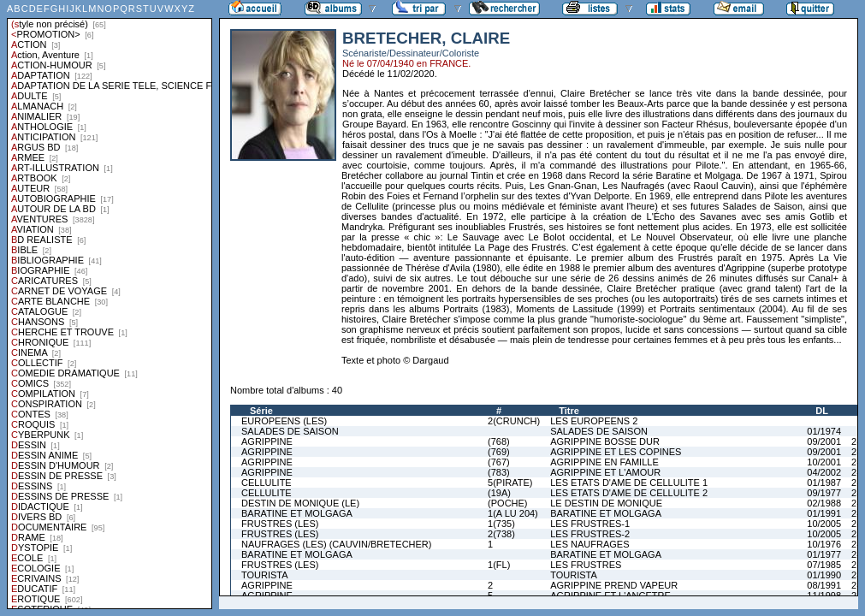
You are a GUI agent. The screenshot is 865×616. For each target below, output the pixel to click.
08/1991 (824, 585)
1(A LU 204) (513, 513)
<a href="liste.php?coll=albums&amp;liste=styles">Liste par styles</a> (110, 305)
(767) (499, 462)
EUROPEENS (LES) (284, 421)
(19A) (499, 493)
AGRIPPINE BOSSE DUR (605, 441)
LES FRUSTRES (586, 565)
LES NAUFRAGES (590, 544)
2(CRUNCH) (514, 421)
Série (261, 411)
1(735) (501, 524)
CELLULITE (267, 483)
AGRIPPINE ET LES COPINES (616, 452)
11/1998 (824, 595)
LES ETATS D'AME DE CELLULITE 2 (629, 493)
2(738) (501, 534)
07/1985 (824, 565)
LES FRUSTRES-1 (590, 524)
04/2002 (824, 472)
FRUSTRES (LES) (280, 524)
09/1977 (824, 493)
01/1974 (824, 431)
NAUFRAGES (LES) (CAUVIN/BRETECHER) (336, 544)
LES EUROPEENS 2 (594, 421)
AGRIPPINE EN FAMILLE (604, 462)
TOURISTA (265, 575)
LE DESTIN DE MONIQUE (606, 503)
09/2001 (824, 441)
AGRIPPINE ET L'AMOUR (605, 472)
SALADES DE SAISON (290, 431)
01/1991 (824, 513)
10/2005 (824, 524)
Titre (569, 411)
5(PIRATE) (510, 483)
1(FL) (499, 565)
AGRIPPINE (267, 441)
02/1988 (824, 503)
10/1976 (824, 544)
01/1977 (824, 554)
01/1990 (824, 575)
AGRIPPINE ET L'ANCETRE (610, 595)
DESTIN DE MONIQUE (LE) (300, 503)
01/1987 (824, 483)
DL (822, 411)
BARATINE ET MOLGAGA (297, 513)
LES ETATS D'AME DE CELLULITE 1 (629, 483)
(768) (499, 441)
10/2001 (824, 462)
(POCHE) (507, 503)
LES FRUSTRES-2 (590, 534)
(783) (499, 472)
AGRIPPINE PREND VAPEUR (614, 585)
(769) (499, 452)
